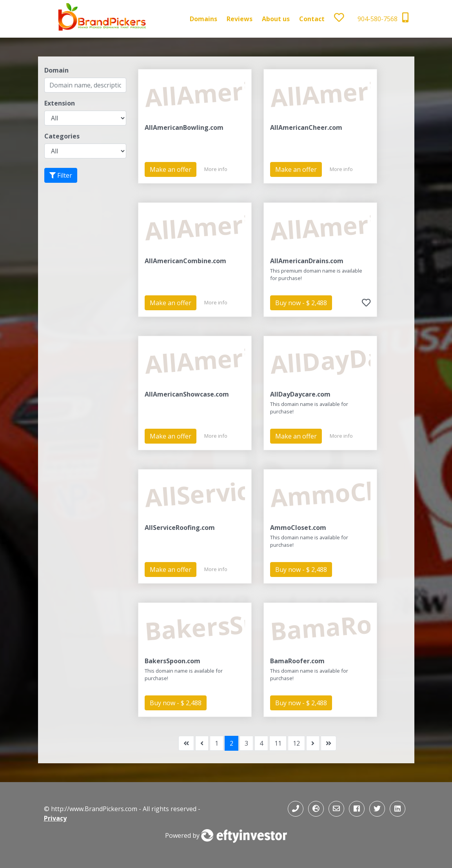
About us (276, 19)
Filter (61, 175)
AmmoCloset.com (298, 528)
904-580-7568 (383, 18)
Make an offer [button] (171, 169)
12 (296, 743)
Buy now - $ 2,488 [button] (301, 303)
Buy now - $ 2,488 (301, 570)
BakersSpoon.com (172, 661)
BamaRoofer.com (297, 661)
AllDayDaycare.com (300, 394)
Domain (56, 70)
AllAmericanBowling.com (184, 127)
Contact (312, 19)
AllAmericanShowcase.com (187, 394)
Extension (60, 103)
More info (216, 169)
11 (278, 743)
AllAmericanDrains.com (307, 261)
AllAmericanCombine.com (185, 261)
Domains (203, 19)
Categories (62, 136)
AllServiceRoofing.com (180, 528)
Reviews (240, 19)
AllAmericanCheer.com (306, 127)
